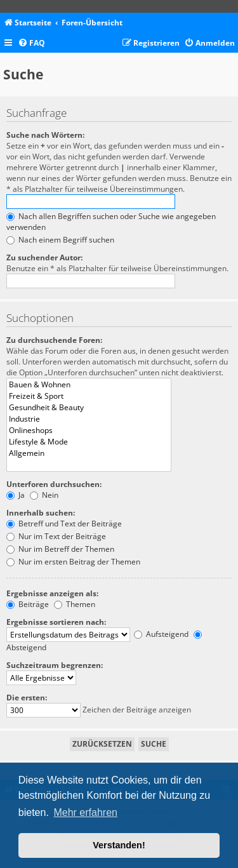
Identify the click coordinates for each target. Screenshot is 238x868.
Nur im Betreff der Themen (60, 549)
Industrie (89, 419)
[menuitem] (31, 43)
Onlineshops (89, 431)
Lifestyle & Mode (89, 442)
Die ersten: (27, 698)
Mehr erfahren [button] (85, 812)
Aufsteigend (161, 634)
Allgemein (89, 453)
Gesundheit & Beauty (89, 408)
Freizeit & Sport (89, 396)
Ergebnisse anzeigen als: (52, 593)
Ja (16, 495)
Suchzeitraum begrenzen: (55, 665)
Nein (44, 495)
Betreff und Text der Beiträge (64, 524)
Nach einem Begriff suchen (60, 240)
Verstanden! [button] (119, 845)
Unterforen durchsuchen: (54, 484)
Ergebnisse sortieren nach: (56, 622)
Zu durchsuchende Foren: (54, 340)
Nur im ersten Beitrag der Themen (73, 562)
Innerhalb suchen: (41, 513)
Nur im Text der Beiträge (56, 536)
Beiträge (28, 604)
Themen (75, 604)
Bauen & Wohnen (89, 385)
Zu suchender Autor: (44, 257)
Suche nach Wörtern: (45, 135)
